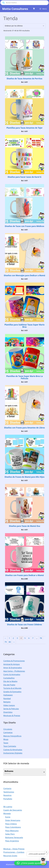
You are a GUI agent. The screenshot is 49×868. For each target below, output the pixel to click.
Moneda (7, 813)
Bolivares (9, 771)
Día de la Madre (10, 681)
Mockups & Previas (12, 715)
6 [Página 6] (29, 638)
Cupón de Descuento (13, 810)
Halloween (8, 695)
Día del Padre (9, 685)
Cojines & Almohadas (13, 750)
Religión (7, 702)
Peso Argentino (12, 841)
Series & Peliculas (11, 709)
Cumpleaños (9, 678)
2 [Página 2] (13, 638)
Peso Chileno (11, 824)
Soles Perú (10, 834)
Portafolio (8, 799)
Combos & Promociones (14, 661)
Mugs (6, 739)
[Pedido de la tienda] (24, 26)
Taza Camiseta (10, 746)
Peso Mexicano (12, 831)
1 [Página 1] (9, 638)
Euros (8, 817)
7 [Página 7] (33, 638)
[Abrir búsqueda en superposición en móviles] (24, 3)
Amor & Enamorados (13, 668)
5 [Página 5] (25, 638)
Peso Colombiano (13, 827)
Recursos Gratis (10, 856)
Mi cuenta (8, 807)
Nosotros (7, 795)
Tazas (6, 743)
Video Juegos (9, 705)
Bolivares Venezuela (14, 837)
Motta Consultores (15, 9)
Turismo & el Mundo (12, 688)
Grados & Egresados (12, 692)
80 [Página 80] (10, 642)
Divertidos (8, 712)
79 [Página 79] (6, 642)
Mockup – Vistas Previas (14, 849)
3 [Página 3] (17, 638)
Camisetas (8, 732)
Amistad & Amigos (12, 664)
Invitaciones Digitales (13, 753)
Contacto (7, 788)
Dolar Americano (13, 820)
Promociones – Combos (14, 852)
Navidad (7, 698)
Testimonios (9, 792)
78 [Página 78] (41, 638)
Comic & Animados (12, 674)
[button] (30, 863)
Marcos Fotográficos (12, 736)
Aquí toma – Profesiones (14, 671)
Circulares (8, 729)
